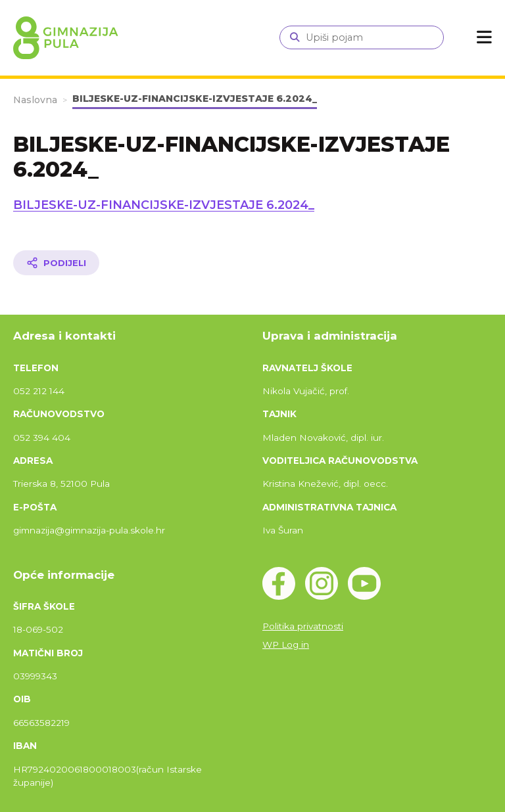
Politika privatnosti (303, 626)
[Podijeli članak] (56, 263)
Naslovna (35, 100)
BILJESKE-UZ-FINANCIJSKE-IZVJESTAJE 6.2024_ (164, 205)
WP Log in (286, 644)
